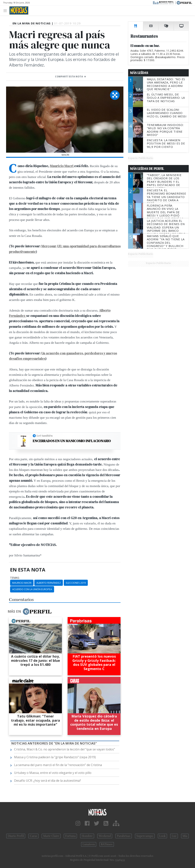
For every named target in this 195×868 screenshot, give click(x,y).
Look (163, 836)
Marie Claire (51, 836)
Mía (185, 836)
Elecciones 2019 (76, 583)
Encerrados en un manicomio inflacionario (72, 441)
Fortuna (70, 836)
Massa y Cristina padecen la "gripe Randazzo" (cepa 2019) (55, 757)
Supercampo (145, 836)
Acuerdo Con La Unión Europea (32, 589)
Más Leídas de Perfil (147, 169)
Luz (174, 836)
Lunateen (89, 844)
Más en (30, 612)
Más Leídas (139, 73)
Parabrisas (123, 836)
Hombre (87, 836)
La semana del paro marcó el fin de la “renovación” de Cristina (58, 765)
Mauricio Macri (62, 166)
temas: (15, 578)
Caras (33, 836)
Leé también (45, 436)
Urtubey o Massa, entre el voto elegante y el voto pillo (53, 773)
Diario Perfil (16, 836)
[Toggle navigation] (6, 10)
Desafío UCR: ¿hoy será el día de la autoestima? (48, 781)
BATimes (107, 844)
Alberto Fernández (49, 583)
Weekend (105, 836)
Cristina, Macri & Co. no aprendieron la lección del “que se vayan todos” (65, 749)
